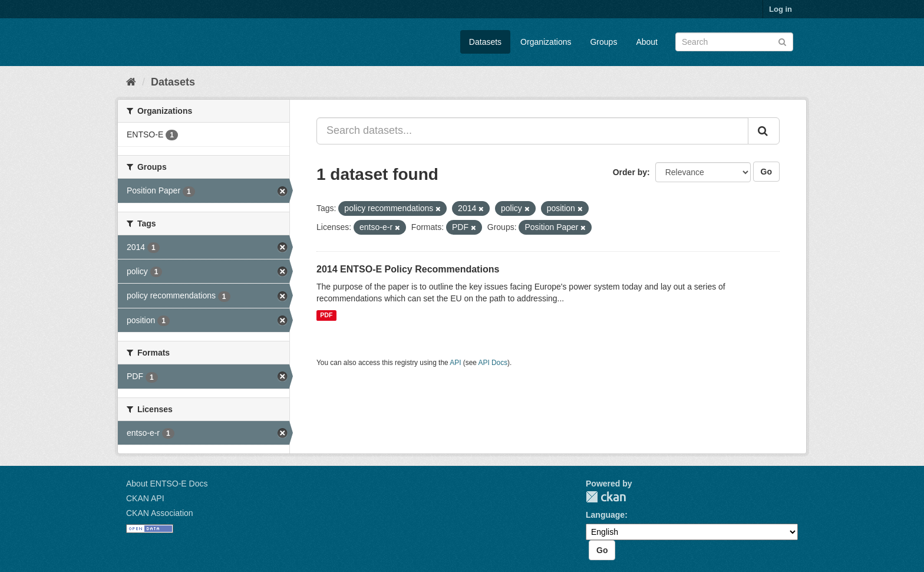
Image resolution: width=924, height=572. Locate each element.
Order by (630, 172)
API (455, 363)
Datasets (485, 42)
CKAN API (145, 498)
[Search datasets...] (532, 131)
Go (766, 172)
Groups (603, 42)
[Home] (131, 82)
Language (605, 515)
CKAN (606, 497)
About (647, 42)
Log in (781, 9)
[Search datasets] (734, 42)
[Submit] (782, 41)
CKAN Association (160, 513)
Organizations (546, 42)
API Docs (493, 363)
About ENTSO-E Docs (167, 484)
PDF (326, 315)
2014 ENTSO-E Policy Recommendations (408, 269)
